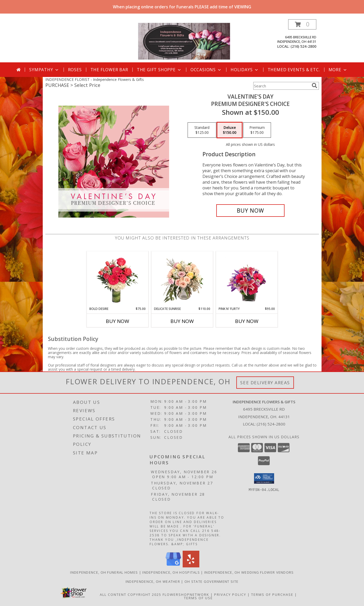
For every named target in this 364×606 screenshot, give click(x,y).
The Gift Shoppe (159, 70)
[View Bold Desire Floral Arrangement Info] (117, 279)
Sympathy (44, 70)
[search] (314, 86)
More (338, 70)
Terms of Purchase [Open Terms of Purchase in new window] (272, 595)
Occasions (206, 70)
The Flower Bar (109, 70)
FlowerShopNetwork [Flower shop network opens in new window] (186, 595)
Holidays (245, 70)
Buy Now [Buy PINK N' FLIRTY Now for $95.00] (247, 321)
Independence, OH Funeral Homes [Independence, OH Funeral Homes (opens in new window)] (104, 572)
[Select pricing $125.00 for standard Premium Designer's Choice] (202, 130)
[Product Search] (281, 86)
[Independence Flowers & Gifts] (184, 41)
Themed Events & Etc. (294, 70)
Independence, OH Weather (153, 581)
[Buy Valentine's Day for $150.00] (251, 211)
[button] (302, 24)
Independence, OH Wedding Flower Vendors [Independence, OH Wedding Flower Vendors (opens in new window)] (249, 572)
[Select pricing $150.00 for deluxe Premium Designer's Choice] (230, 130)
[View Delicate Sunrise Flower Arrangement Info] (182, 279)
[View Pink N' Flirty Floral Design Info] (247, 279)
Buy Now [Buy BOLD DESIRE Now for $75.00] (118, 321)
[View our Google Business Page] (173, 566)
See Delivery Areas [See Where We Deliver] (265, 383)
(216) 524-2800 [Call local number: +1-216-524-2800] (303, 46)
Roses (75, 70)
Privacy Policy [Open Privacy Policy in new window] (230, 595)
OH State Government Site (211, 581)
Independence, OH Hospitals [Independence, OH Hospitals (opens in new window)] (171, 572)
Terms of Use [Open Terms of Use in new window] (198, 598)
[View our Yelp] (191, 566)
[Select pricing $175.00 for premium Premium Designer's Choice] (257, 130)
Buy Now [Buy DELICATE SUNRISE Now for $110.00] (182, 321)
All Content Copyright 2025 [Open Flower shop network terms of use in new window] (131, 595)
